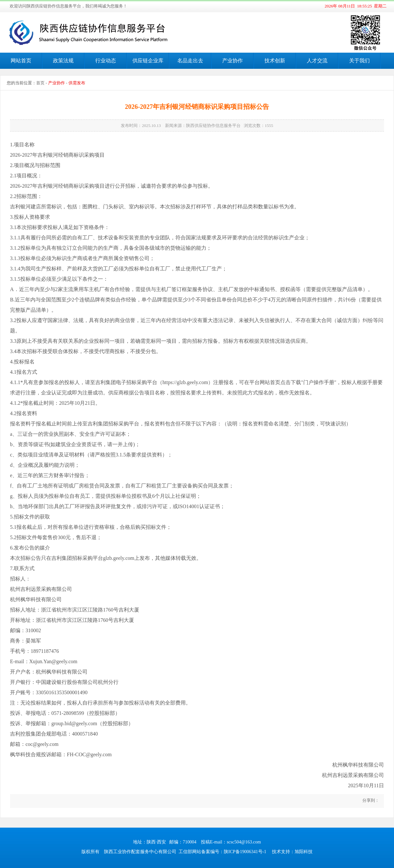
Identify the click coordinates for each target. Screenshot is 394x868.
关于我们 (359, 61)
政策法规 (63, 61)
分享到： (370, 800)
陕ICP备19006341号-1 (245, 852)
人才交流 (317, 61)
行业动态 (106, 61)
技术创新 (275, 61)
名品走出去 (190, 61)
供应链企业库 (148, 61)
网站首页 (21, 61)
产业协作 (233, 61)
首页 (40, 83)
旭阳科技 (304, 852)
